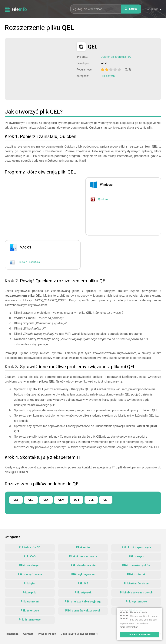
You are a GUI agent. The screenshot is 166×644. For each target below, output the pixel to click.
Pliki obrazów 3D (30, 547)
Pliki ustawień (30, 602)
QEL (91, 500)
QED (31, 500)
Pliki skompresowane (83, 556)
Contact (28, 634)
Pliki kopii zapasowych (136, 547)
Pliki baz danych (30, 565)
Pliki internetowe (30, 620)
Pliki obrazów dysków (136, 565)
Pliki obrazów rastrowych (136, 592)
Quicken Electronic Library (116, 57)
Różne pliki (30, 592)
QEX (46, 500)
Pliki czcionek (136, 574)
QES (16, 500)
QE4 (76, 500)
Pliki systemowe (136, 602)
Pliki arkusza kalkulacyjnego (83, 602)
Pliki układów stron (136, 583)
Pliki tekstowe (30, 611)
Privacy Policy (47, 634)
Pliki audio (83, 547)
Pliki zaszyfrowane (30, 574)
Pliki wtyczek (83, 592)
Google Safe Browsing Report (79, 634)
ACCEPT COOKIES (139, 635)
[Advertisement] (41, 69)
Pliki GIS (83, 583)
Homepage (12, 634)
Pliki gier (30, 583)
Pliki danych (108, 76)
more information (129, 627)
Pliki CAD (30, 556)
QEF (106, 500)
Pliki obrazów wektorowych (83, 611)
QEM (61, 500)
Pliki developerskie (83, 565)
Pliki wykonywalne (83, 574)
